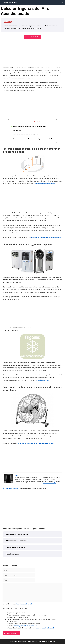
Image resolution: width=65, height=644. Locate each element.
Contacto (52, 641)
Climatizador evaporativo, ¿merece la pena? (26, 135)
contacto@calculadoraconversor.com (25, 626)
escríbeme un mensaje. (49, 483)
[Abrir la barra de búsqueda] (57, 3)
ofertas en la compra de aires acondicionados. (46, 238)
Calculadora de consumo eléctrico (16, 541)
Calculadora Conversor (16, 641)
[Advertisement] (32, 54)
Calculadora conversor (9, 3)
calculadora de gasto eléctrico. (45, 184)
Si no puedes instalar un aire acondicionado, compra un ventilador (33, 139)
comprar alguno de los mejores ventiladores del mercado (36, 443)
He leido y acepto (17, 604)
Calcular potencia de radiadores (15, 547)
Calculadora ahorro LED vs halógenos (17, 534)
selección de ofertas (42, 380)
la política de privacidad (24, 604)
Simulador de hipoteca (13, 554)
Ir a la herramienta (32, 37)
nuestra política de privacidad (44, 628)
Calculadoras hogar (12, 488)
